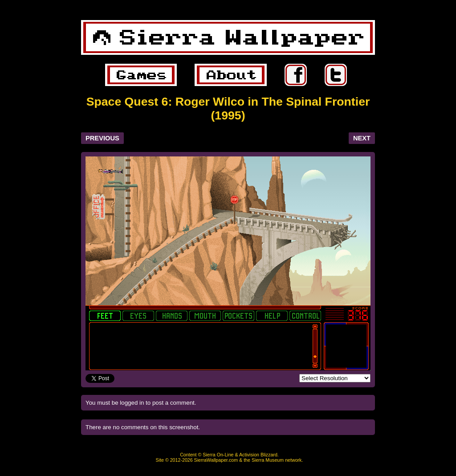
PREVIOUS (102, 138)
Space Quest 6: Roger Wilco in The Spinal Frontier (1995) (228, 109)
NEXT (362, 138)
